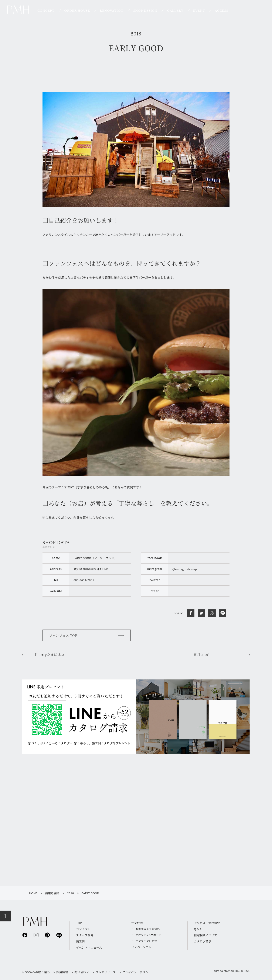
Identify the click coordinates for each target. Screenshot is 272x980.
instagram (36, 935)
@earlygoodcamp (185, 569)
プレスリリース (106, 972)
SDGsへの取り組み (37, 972)
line (59, 935)
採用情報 (62, 972)
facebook (25, 935)
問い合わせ (82, 972)
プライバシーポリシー (137, 972)
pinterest (47, 935)
